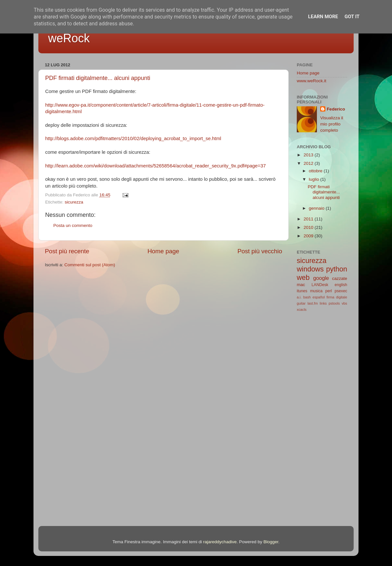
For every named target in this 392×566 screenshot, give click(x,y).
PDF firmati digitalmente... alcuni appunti (98, 78)
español (319, 297)
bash (307, 297)
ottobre (316, 171)
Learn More (323, 17)
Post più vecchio (260, 251)
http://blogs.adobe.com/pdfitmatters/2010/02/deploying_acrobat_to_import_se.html (133, 138)
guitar (301, 303)
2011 (309, 219)
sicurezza (74, 202)
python (337, 269)
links (323, 303)
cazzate (340, 278)
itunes (302, 291)
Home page (163, 251)
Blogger (271, 542)
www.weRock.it (312, 81)
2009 (309, 236)
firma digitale (337, 297)
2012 (309, 163)
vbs (344, 303)
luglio (314, 179)
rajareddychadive (220, 542)
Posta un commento (73, 225)
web (303, 277)
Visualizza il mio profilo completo (332, 124)
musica (316, 291)
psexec (341, 291)
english (341, 285)
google (321, 278)
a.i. (299, 297)
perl (329, 291)
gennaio (317, 208)
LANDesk (320, 285)
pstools (334, 303)
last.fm (313, 303)
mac (301, 285)
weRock (69, 38)
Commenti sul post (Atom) (90, 265)
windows (310, 269)
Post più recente (67, 251)
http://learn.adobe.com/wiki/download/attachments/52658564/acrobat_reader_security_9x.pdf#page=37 (156, 166)
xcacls (302, 309)
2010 (309, 227)
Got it (352, 17)
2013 (309, 155)
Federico (336, 109)
